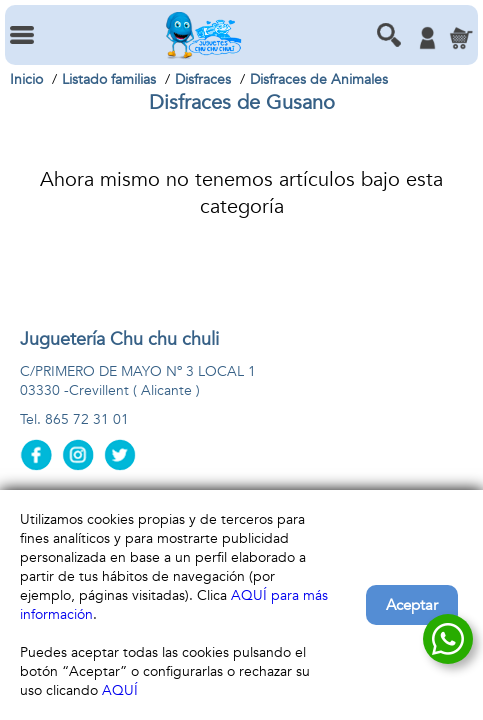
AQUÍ (120, 690)
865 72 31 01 (87, 419)
